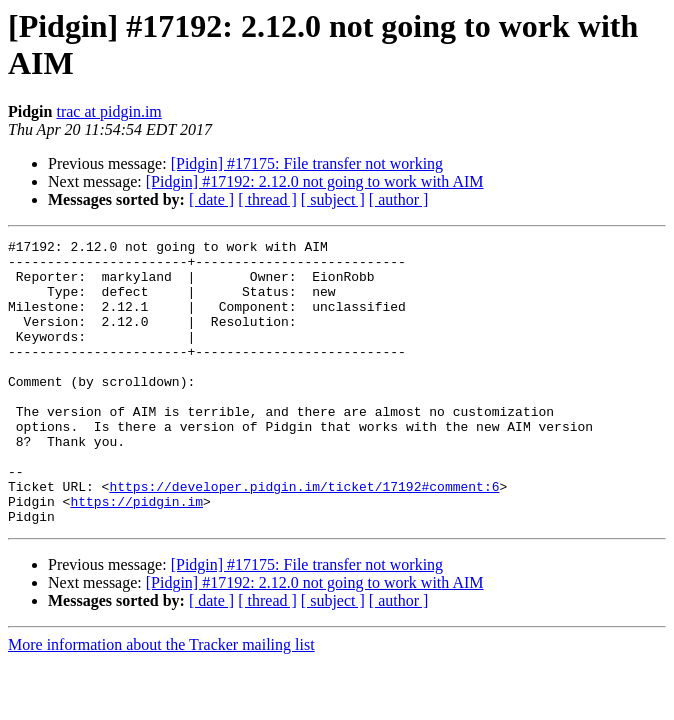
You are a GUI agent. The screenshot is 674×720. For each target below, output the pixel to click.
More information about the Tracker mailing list (161, 701)
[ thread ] (267, 199)
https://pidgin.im (136, 555)
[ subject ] (333, 199)
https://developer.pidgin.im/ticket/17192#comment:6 (304, 537)
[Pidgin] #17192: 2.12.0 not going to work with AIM (315, 181)
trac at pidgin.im (108, 111)
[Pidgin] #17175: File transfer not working (307, 163)
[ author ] (399, 199)
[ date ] (211, 199)
